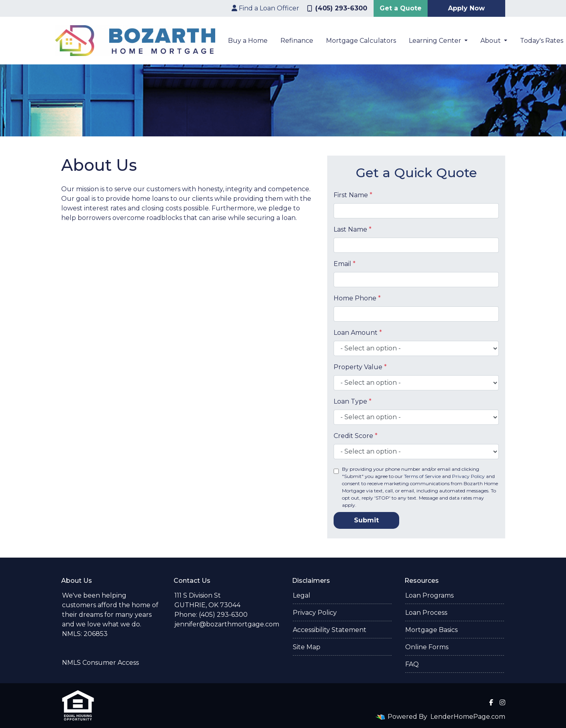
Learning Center (436, 41)
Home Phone (357, 298)
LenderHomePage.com (468, 717)
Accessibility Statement (330, 630)
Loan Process (426, 613)
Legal (302, 595)
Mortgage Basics (431, 630)
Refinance (297, 41)
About (491, 41)
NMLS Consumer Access (100, 663)
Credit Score (356, 436)
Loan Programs (429, 595)
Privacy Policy (468, 476)
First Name (353, 195)
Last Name (353, 229)
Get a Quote (401, 8)
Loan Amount (358, 333)
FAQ (412, 664)
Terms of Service (422, 476)
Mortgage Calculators (361, 41)
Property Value (360, 367)
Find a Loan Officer (265, 8)
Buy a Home (248, 41)
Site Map (307, 647)
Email (345, 264)
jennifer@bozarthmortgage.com (227, 624)
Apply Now (466, 8)
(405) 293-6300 (337, 8)
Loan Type (353, 401)
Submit (366, 520)
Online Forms (427, 647)
